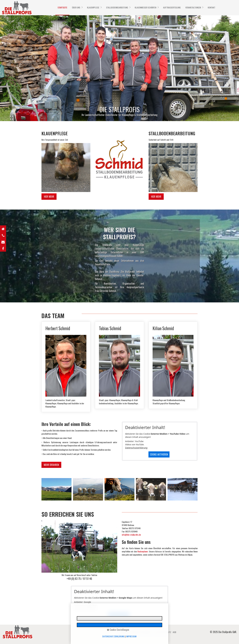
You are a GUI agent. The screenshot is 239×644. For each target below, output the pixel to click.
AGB (174, 632)
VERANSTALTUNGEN (193, 7)
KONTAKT (211, 7)
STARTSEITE (62, 7)
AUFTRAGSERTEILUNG (172, 7)
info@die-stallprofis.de (131, 535)
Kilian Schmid (173, 365)
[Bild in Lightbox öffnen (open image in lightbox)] (66, 168)
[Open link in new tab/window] (3, 248)
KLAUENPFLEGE (93, 7)
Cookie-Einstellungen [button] (118, 630)
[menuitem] (62, 8)
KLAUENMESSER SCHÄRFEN (145, 7)
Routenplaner (143, 551)
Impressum (131, 636)
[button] (49, 197)
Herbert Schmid (66, 367)
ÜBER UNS (76, 7)
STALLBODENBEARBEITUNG (117, 7)
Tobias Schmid (119, 365)
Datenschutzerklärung (136, 448)
